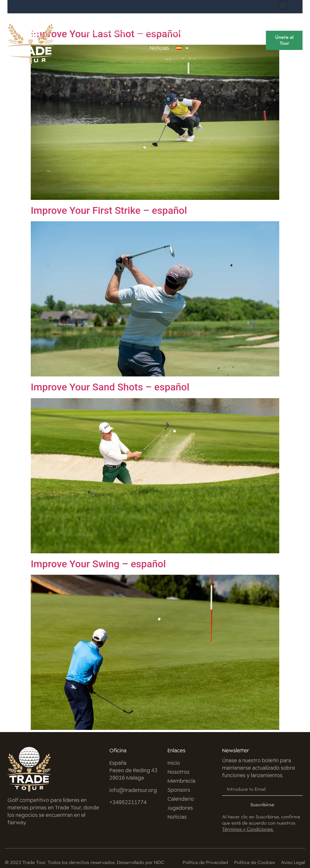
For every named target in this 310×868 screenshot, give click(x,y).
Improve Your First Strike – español (109, 210)
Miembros (146, 32)
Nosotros (115, 32)
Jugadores (243, 32)
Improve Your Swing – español (98, 564)
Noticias (159, 48)
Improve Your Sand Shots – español (110, 387)
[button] (283, 5)
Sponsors (177, 32)
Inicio (90, 32)
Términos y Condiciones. (248, 829)
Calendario (209, 32)
